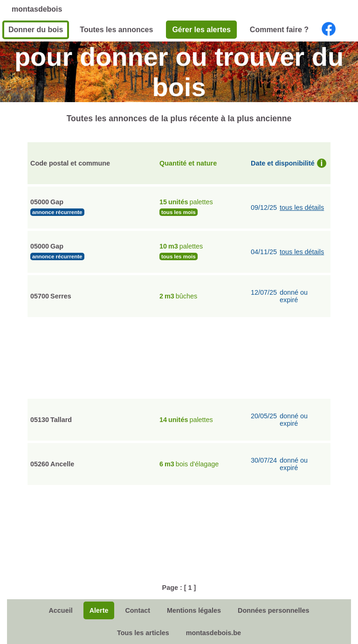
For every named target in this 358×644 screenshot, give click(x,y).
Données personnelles (274, 610)
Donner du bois (36, 30)
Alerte (99, 610)
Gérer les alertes (201, 30)
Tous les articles (143, 633)
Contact (138, 610)
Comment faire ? (279, 30)
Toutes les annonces (116, 30)
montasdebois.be (213, 633)
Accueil (60, 610)
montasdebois (37, 9)
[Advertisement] (179, 357)
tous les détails (302, 208)
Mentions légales (194, 610)
